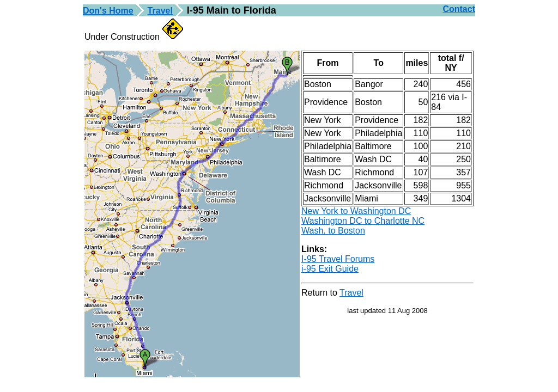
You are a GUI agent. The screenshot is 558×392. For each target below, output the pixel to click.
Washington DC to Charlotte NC (363, 221)
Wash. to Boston (333, 231)
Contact (459, 9)
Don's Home (108, 11)
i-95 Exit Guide (330, 269)
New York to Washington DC (356, 211)
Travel (160, 11)
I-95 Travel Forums (338, 259)
